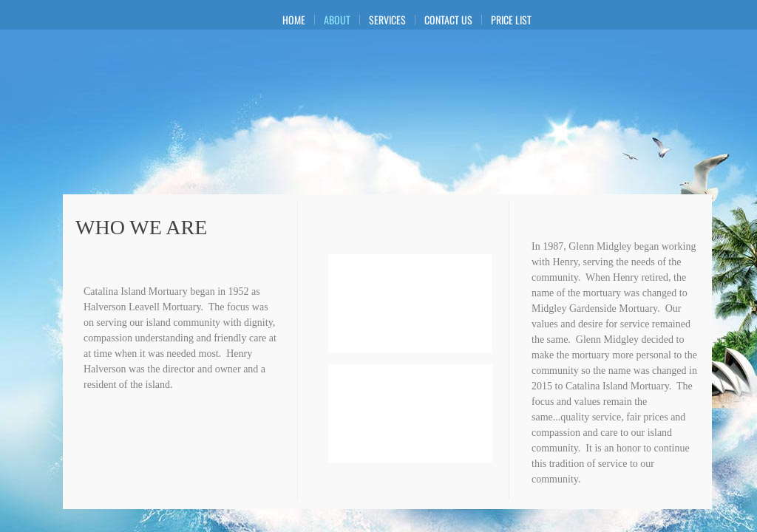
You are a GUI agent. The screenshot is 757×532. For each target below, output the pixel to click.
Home (294, 20)
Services (387, 20)
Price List (511, 20)
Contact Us (448, 20)
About (337, 20)
